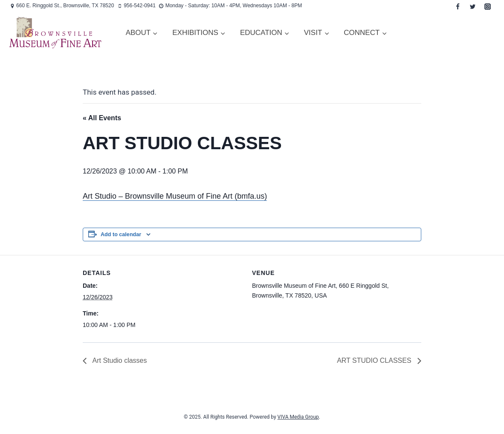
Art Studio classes (119, 360)
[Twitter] (472, 6)
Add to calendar (121, 234)
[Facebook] (458, 6)
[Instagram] (487, 6)
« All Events (102, 118)
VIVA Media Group (298, 417)
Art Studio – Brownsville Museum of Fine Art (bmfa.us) (175, 196)
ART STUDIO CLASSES (375, 360)
